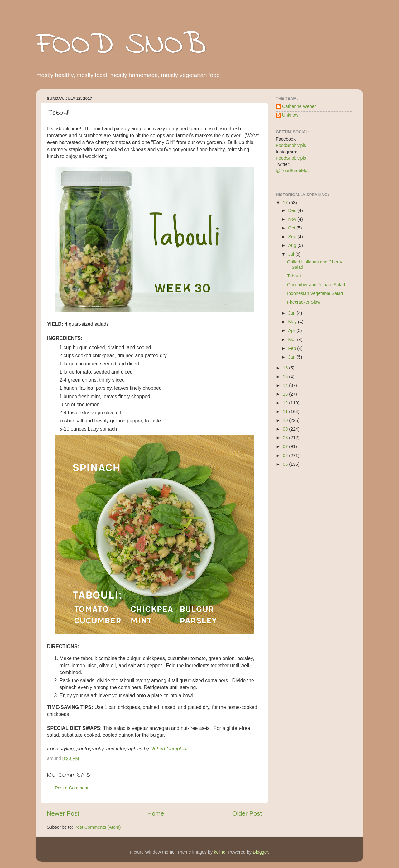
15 (286, 377)
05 (286, 464)
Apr (292, 330)
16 (286, 368)
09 (286, 429)
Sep (293, 237)
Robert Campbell (169, 749)
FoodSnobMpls (291, 145)
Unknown (291, 115)
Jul (292, 254)
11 (286, 412)
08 (286, 438)
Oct (292, 228)
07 (286, 446)
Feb (293, 348)
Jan (293, 357)
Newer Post (63, 813)
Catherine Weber (299, 106)
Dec (293, 210)
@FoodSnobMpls (293, 171)
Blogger (260, 852)
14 (286, 385)
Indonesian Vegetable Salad (315, 293)
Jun (293, 313)
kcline (220, 852)
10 (286, 420)
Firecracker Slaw (304, 302)
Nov (293, 219)
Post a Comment (72, 788)
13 (286, 394)
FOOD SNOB (121, 45)
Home (156, 813)
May (293, 322)
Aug (293, 245)
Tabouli (294, 276)
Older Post (247, 813)
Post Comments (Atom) (98, 827)
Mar (293, 340)
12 (286, 403)
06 (286, 456)
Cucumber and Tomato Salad (316, 285)
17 (286, 203)
